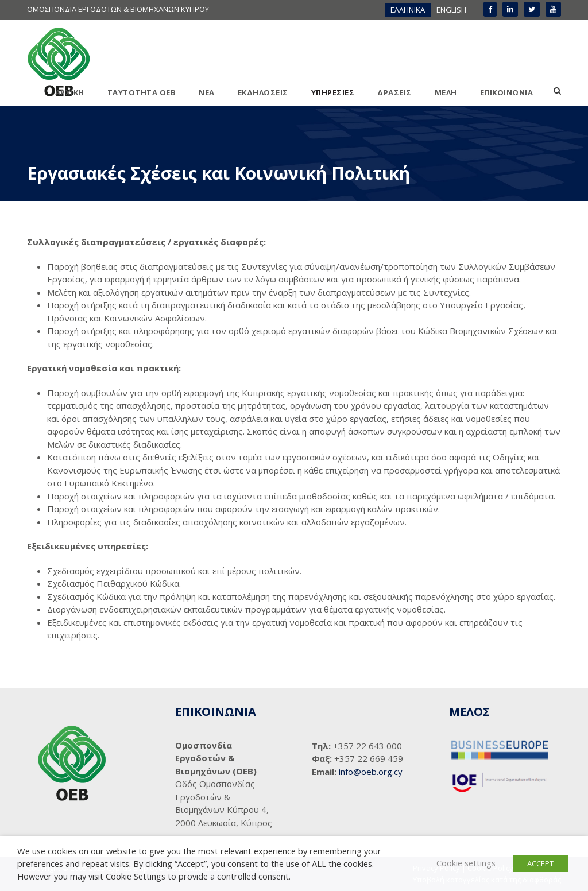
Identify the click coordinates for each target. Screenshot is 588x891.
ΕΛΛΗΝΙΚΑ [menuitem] (408, 10)
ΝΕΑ (207, 92)
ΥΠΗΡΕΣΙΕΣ (333, 92)
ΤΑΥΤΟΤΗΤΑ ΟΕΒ (142, 92)
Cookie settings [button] (466, 863)
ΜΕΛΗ (446, 92)
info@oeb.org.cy (371, 772)
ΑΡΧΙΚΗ (70, 92)
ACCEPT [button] (540, 863)
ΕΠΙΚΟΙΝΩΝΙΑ (507, 92)
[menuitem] (408, 10)
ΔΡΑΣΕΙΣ (394, 92)
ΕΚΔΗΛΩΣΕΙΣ (263, 92)
